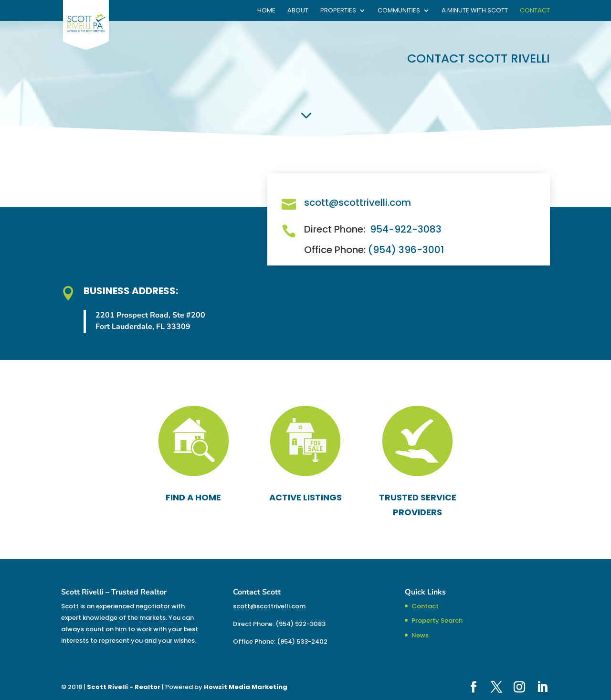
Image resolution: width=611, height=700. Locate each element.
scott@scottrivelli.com (358, 202)
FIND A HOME (193, 497)
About (298, 11)
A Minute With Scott (475, 11)
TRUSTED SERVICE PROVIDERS (418, 505)
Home (266, 11)
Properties (338, 11)
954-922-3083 (406, 229)
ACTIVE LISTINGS (305, 497)
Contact (535, 11)
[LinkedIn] (542, 688)
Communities (399, 11)
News (420, 635)
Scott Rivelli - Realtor (124, 687)
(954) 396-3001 (406, 250)
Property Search (437, 620)
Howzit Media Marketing (246, 687)
